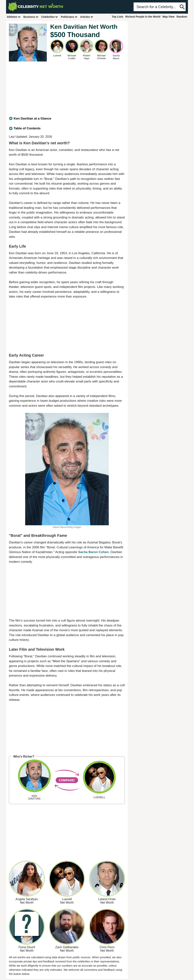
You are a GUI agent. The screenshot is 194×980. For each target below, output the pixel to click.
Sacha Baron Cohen (93, 552)
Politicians (69, 17)
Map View (168, 17)
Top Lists (117, 17)
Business (31, 17)
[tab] (67, 119)
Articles (87, 17)
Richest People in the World (143, 17)
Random (182, 17)
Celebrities (50, 17)
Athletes (14, 17)
